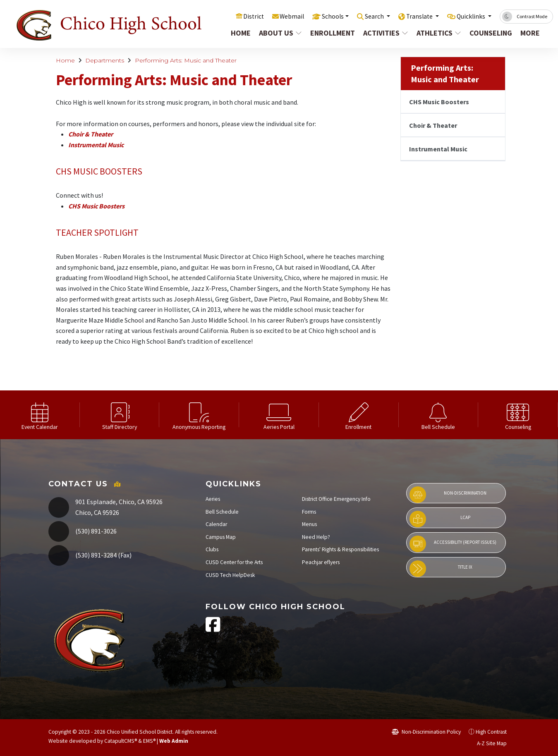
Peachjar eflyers (321, 562)
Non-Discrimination (448, 495)
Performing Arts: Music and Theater (186, 60)
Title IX (441, 569)
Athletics (436, 33)
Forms (309, 512)
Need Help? (316, 537)
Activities (383, 33)
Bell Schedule (222, 512)
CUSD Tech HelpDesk (230, 575)
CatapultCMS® (121, 741)
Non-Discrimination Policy (426, 732)
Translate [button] (414, 16)
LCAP (440, 519)
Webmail (278, 16)
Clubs (212, 549)
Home (238, 33)
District (238, 16)
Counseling (488, 33)
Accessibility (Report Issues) (453, 544)
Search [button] (366, 16)
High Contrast (491, 732)
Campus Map (221, 537)
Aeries (213, 499)
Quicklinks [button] (469, 16)
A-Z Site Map (487, 743)
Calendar (216, 524)
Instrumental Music (96, 145)
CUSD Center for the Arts (234, 562)
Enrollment (329, 33)
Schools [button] (321, 16)
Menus (309, 524)
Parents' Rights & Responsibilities (340, 549)
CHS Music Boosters (96, 206)
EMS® (149, 741)
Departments (105, 60)
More (530, 33)
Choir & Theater (91, 134)
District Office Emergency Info (336, 499)
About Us (278, 33)
